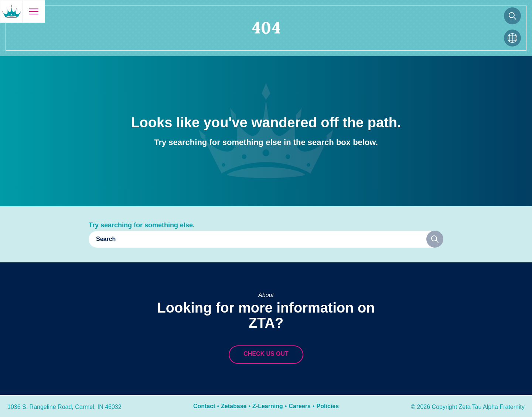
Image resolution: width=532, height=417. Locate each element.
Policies (328, 406)
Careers (300, 406)
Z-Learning (268, 406)
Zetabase (234, 406)
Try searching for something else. (142, 225)
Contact (204, 406)
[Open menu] (34, 11)
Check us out (266, 354)
